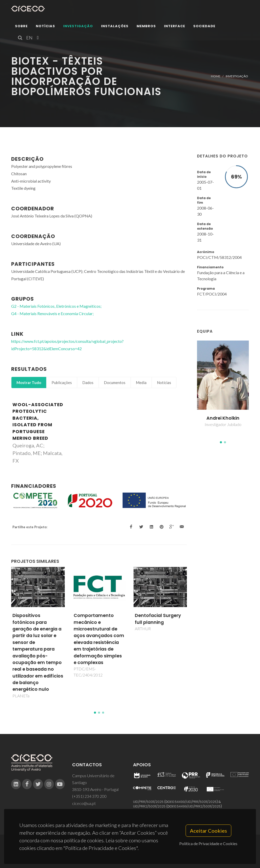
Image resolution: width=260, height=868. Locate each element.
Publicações (62, 382)
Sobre (21, 27)
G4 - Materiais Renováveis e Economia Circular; (52, 313)
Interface (175, 27)
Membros (146, 27)
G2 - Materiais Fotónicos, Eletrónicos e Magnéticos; (56, 306)
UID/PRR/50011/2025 (148, 802)
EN (29, 38)
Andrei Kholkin (223, 418)
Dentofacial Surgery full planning (158, 619)
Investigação (78, 27)
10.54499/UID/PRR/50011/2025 (194, 802)
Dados (88, 382)
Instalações (115, 27)
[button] (221, 442)
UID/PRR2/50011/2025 (149, 806)
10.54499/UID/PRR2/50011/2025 (197, 806)
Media (141, 382)
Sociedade (204, 27)
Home (216, 76)
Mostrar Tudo (29, 382)
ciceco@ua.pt (84, 803)
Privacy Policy (130, 854)
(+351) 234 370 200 (89, 796)
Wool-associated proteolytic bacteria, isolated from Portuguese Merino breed (38, 421)
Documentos (115, 382)
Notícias (45, 27)
